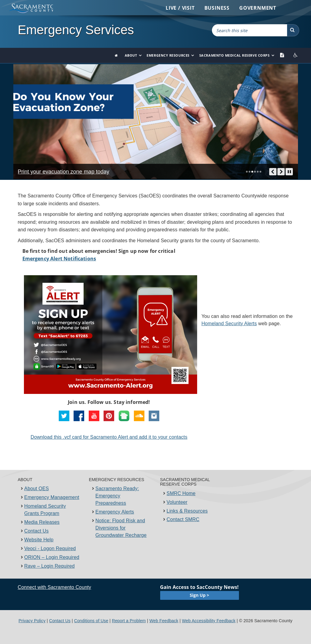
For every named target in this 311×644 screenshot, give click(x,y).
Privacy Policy (32, 621)
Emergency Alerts (115, 512)
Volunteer (177, 502)
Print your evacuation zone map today (64, 172)
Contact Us (36, 531)
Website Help (39, 540)
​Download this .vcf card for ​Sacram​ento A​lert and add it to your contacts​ (109, 437)
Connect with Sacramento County (55, 587)
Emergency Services (76, 30)
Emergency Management (52, 497)
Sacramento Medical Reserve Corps (235, 55)
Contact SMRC (183, 519)
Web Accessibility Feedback (209, 621)
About (131, 55)
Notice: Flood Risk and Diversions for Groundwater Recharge (121, 528)
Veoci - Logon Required (50, 548)
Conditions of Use (91, 621)
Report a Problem (129, 621)
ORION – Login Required (52, 557)
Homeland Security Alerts (229, 324)
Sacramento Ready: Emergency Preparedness (117, 496)
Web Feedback (164, 621)
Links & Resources (187, 511)
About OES (36, 489)
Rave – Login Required (50, 566)
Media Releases (42, 522)
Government (258, 8)
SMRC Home (181, 493)
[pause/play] (289, 172)
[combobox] (250, 30)
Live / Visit (180, 8)
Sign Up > (200, 595)
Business (217, 8)
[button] (293, 30)
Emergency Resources (168, 55)
